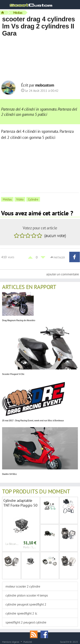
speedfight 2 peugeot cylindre (26, 622)
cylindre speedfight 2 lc (21, 613)
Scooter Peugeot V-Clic (13, 374)
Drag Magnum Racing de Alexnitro (19, 320)
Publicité (28, 642)
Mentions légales (11, 642)
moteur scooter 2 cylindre (23, 586)
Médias (18, 13)
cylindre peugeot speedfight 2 (26, 604)
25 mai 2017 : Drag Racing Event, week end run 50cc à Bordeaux (33, 421)
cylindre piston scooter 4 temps (27, 595)
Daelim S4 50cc (9, 474)
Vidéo (20, 199)
